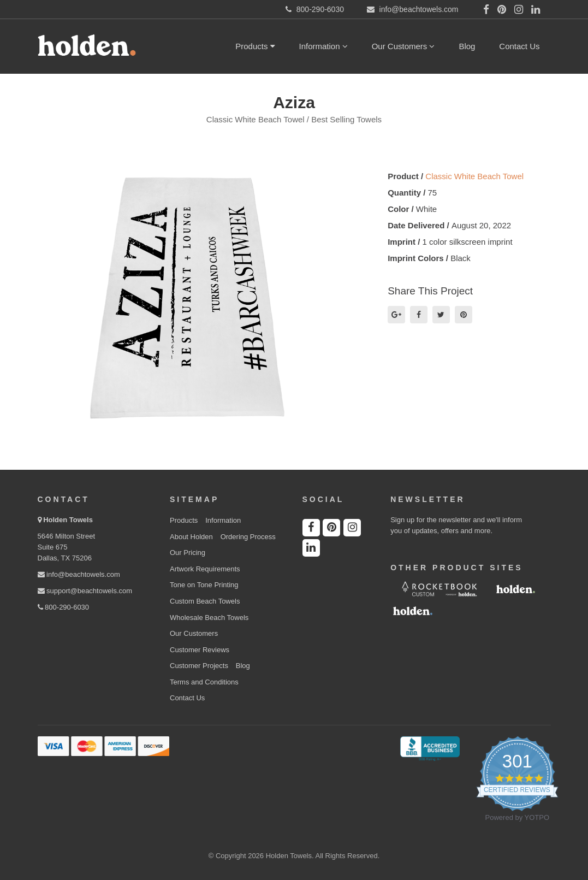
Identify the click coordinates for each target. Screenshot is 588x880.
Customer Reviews (200, 650)
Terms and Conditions (204, 682)
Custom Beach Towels (205, 601)
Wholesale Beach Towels (209, 618)
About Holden (191, 537)
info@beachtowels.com (79, 574)
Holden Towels (68, 520)
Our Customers (403, 46)
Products (255, 46)
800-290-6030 (64, 607)
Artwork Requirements (205, 569)
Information (323, 46)
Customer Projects (199, 666)
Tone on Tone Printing (204, 585)
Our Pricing (188, 553)
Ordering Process (248, 537)
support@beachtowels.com (85, 591)
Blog (467, 46)
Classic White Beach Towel (474, 176)
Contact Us (519, 46)
